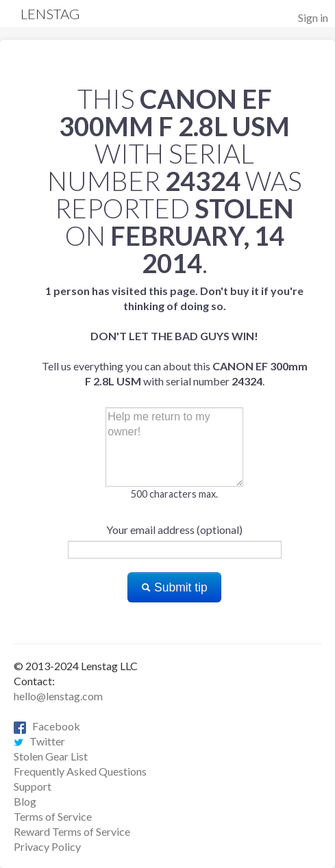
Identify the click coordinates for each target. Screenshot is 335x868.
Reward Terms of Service (72, 831)
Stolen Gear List (51, 756)
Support (33, 786)
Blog (25, 801)
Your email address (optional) (174, 529)
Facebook (47, 726)
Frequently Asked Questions (80, 771)
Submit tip (174, 587)
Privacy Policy (47, 846)
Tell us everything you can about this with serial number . (175, 336)
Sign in (313, 17)
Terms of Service (53, 816)
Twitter (39, 741)
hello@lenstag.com (58, 696)
